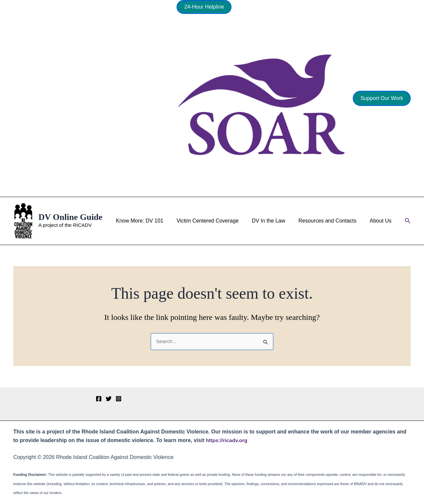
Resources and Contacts (331, 221)
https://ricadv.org (227, 440)
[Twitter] (109, 399)
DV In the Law (275, 221)
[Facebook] (99, 399)
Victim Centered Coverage (217, 221)
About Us (382, 221)
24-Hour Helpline (204, 7)
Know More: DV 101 (152, 221)
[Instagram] (119, 399)
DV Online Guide (70, 217)
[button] (382, 98)
